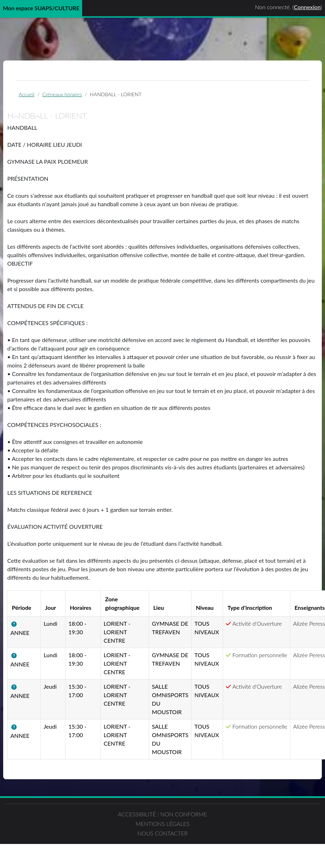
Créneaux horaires (76, 97)
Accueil (40, 97)
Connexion (307, 7)
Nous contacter (244, 849)
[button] (33, 653)
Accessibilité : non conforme (81, 853)
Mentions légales (162, 849)
